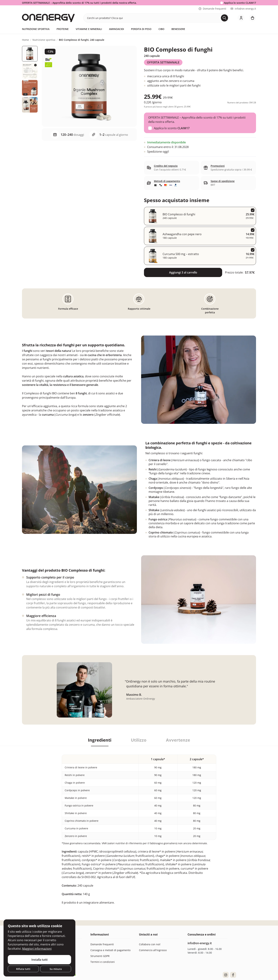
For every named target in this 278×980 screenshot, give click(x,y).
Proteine (63, 29)
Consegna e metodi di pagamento (110, 950)
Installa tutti (39, 960)
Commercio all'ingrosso (153, 950)
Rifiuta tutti (23, 969)
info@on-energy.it (243, 9)
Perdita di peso (141, 29)
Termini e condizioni (103, 962)
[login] (241, 18)
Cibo (161, 29)
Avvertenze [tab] (178, 740)
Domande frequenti (212, 9)
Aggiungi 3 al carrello (183, 272)
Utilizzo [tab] (139, 740)
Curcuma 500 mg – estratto (181, 254)
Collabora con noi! (150, 944)
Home (25, 40)
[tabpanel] (139, 825)
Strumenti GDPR (100, 956)
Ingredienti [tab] (100, 740)
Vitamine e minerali (89, 29)
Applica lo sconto (240, 3)
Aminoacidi (116, 29)
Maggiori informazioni (37, 949)
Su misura (56, 969)
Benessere (178, 29)
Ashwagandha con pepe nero (182, 234)
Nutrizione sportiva (36, 29)
